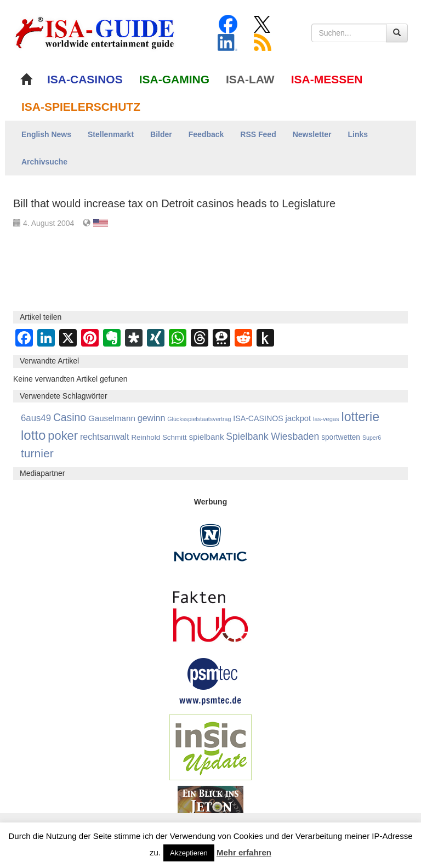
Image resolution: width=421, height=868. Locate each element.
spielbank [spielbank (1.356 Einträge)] (206, 437)
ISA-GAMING (174, 79)
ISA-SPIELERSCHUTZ (81, 107)
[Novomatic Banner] (210, 542)
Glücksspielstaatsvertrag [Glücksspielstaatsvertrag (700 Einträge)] (199, 419)
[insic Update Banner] (210, 747)
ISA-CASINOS (85, 79)
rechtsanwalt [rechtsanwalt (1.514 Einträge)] (105, 437)
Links (358, 134)
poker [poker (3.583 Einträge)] (63, 436)
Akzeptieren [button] (189, 853)
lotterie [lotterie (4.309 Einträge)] (360, 417)
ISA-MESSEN (327, 79)
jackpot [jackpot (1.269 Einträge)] (298, 418)
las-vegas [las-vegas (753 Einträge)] (326, 419)
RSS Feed (258, 134)
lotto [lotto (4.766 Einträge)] (33, 435)
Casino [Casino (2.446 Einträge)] (70, 417)
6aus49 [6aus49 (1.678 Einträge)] (36, 418)
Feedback (206, 134)
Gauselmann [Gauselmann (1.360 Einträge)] (112, 418)
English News (46, 134)
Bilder (161, 134)
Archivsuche (44, 162)
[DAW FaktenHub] (210, 614)
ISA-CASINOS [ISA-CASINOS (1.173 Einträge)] (258, 418)
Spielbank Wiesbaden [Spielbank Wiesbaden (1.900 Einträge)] (272, 436)
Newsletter (312, 134)
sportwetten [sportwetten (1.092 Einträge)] (341, 437)
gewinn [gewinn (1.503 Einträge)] (152, 418)
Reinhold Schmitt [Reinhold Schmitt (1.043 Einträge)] (159, 437)
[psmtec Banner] (210, 680)
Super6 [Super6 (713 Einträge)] (372, 438)
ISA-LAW (250, 79)
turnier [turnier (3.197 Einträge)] (37, 453)
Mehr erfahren (244, 852)
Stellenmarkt (111, 134)
